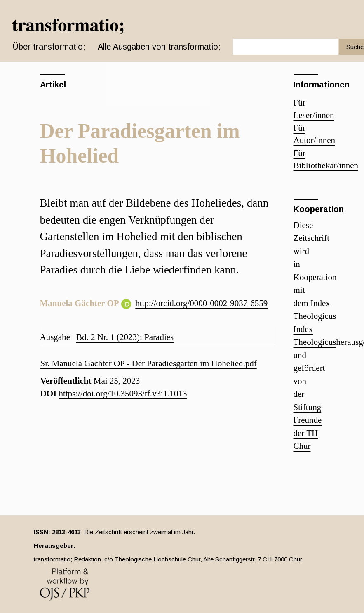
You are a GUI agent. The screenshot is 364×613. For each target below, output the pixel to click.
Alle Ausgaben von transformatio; (159, 47)
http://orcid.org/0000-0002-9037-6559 (201, 303)
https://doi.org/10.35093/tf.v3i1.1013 (123, 394)
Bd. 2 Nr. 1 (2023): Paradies (125, 337)
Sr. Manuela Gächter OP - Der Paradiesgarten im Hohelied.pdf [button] (149, 363)
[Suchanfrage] (285, 47)
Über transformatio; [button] (49, 47)
